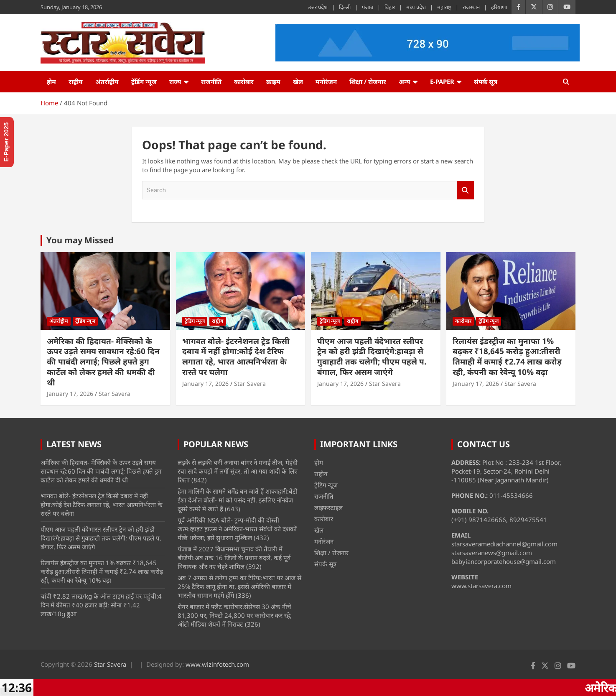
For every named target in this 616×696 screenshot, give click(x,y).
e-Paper (442, 82)
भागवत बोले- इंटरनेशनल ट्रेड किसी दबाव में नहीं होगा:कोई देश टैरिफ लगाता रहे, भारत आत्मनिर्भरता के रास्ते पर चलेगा (236, 357)
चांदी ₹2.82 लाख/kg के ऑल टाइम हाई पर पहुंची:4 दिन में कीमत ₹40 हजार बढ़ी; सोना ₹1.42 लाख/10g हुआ (101, 605)
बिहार (390, 7)
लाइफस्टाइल (328, 507)
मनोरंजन (326, 82)
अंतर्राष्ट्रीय (107, 82)
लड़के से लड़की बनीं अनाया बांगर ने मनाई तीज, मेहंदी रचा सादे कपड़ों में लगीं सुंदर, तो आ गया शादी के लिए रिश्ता (238, 471)
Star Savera (115, 394)
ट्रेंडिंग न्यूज (144, 82)
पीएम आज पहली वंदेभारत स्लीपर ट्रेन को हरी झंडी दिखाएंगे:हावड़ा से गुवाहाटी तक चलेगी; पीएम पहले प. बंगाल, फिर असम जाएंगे (372, 357)
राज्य (175, 82)
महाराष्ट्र (444, 7)
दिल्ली (345, 7)
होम (51, 82)
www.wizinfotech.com (217, 664)
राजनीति (211, 82)
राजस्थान (471, 7)
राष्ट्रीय (76, 82)
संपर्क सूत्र (486, 82)
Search (466, 190)
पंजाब (368, 7)
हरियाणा (499, 7)
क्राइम (273, 82)
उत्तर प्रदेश (318, 7)
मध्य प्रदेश (416, 7)
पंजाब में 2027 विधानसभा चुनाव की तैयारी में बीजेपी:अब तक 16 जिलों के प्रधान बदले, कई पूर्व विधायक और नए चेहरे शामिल (234, 558)
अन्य (405, 82)
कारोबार (244, 82)
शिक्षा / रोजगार (368, 82)
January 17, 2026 (70, 394)
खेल (298, 82)
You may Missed (80, 240)
